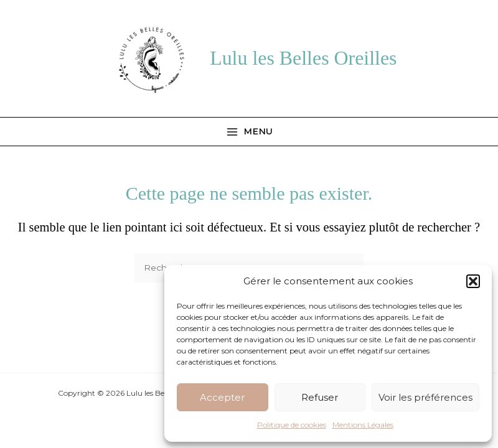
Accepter (222, 397)
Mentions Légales (363, 425)
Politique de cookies (292, 425)
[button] (473, 281)
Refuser (320, 397)
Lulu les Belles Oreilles (303, 58)
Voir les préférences (425, 397)
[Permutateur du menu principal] (249, 132)
